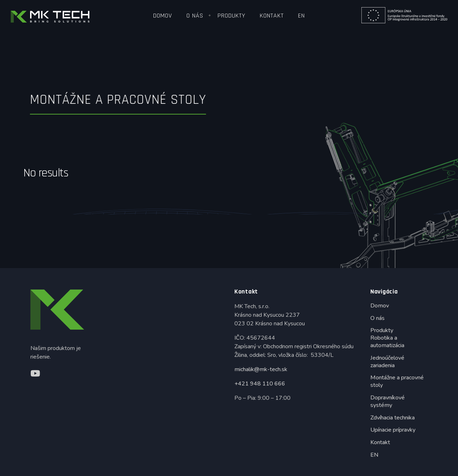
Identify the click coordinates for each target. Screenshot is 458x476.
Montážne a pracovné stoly (397, 381)
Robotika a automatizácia (387, 342)
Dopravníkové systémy (388, 401)
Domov (163, 16)
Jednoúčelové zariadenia (387, 362)
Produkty (232, 16)
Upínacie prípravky (393, 430)
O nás (195, 16)
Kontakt (272, 16)
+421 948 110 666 (260, 384)
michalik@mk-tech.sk (261, 369)
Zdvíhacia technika (393, 418)
